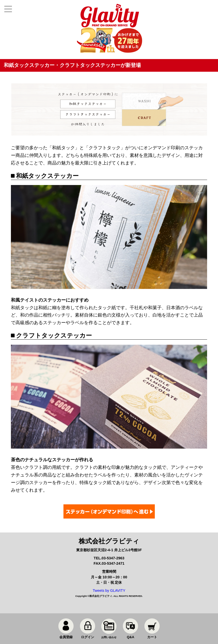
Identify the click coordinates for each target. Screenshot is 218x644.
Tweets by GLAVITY (109, 591)
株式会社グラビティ (101, 596)
